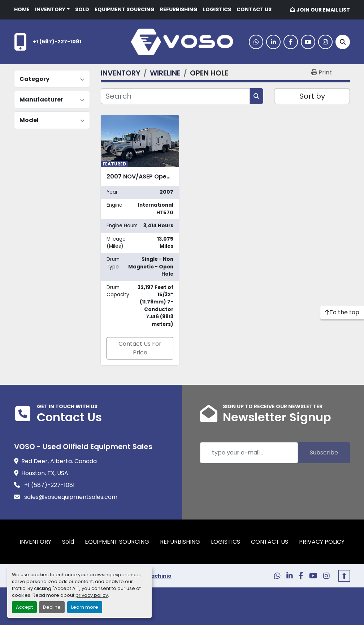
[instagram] (325, 42)
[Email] (249, 453)
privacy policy (92, 595)
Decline (52, 607)
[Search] (343, 42)
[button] (52, 10)
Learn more (85, 607)
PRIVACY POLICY (322, 542)
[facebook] (291, 42)
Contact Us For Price (140, 348)
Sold (82, 9)
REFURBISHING (179, 9)
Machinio (159, 576)
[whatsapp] (256, 42)
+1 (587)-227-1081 (57, 42)
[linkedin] (273, 42)
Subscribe (324, 452)
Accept (24, 607)
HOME (22, 9)
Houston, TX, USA (45, 473)
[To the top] (342, 312)
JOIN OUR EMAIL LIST (323, 10)
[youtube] (308, 42)
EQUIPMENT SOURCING (125, 9)
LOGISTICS (217, 9)
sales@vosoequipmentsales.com (70, 497)
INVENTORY (50, 9)
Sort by (312, 96)
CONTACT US (254, 9)
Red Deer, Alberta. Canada (59, 461)
